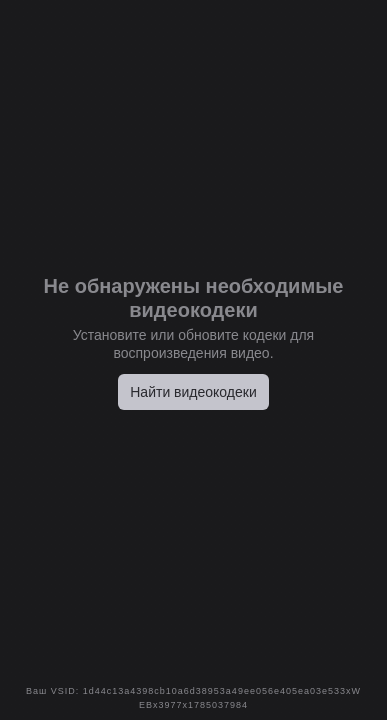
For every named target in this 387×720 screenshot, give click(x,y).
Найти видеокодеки (193, 392)
